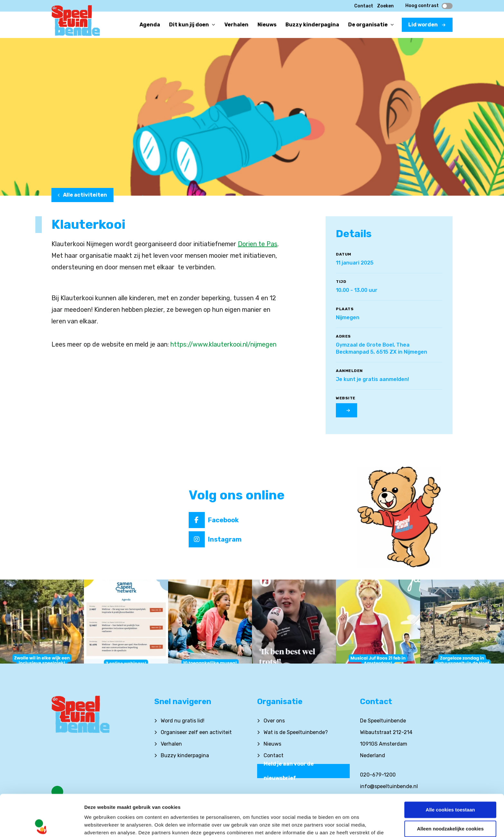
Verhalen (171, 744)
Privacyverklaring (106, 807)
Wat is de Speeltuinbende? (296, 732)
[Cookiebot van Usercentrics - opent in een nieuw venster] (42, 824)
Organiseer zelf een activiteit (196, 732)
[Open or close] (213, 25)
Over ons (274, 721)
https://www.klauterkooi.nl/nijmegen (223, 344)
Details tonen (99, 824)
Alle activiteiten (82, 195)
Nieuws (272, 744)
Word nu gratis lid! (183, 721)
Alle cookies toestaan (450, 768)
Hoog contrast (429, 6)
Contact (364, 6)
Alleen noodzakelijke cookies (450, 787)
